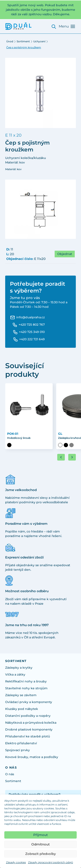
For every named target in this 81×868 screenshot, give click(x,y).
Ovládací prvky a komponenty (29, 702)
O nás (10, 774)
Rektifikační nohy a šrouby (26, 681)
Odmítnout (40, 844)
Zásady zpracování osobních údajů (51, 862)
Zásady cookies (16, 862)
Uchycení (39, 41)
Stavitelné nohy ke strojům (26, 688)
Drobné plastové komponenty (29, 729)
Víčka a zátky (15, 674)
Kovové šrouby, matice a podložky (32, 757)
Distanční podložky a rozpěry (28, 716)
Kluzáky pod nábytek (22, 709)
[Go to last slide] (61, 457)
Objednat (65, 254)
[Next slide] (72, 457)
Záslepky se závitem (21, 695)
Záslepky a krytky (19, 668)
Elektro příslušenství (21, 743)
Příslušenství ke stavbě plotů (28, 736)
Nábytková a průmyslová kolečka (31, 723)
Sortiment (23, 41)
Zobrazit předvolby (40, 854)
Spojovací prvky (17, 750)
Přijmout (40, 835)
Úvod (10, 41)
